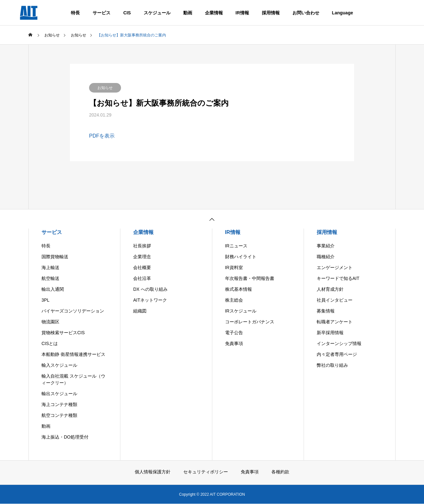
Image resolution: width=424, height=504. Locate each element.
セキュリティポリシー (206, 472)
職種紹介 (326, 257)
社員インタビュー (335, 300)
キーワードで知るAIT (338, 278)
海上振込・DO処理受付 (65, 437)
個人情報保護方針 (153, 472)
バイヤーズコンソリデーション (73, 311)
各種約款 (280, 472)
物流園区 (50, 322)
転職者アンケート (335, 322)
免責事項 (234, 343)
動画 (188, 13)
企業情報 (214, 13)
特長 (75, 13)
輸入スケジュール (59, 365)
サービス (102, 13)
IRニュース (236, 246)
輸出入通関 (53, 289)
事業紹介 (326, 246)
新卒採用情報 (330, 333)
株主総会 (234, 300)
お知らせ (105, 88)
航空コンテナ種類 (59, 415)
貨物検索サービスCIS (63, 333)
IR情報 (242, 13)
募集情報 (326, 311)
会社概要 (142, 267)
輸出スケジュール (59, 394)
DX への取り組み (150, 289)
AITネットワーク (150, 300)
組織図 (140, 311)
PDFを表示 (102, 136)
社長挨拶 (142, 246)
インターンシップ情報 (339, 343)
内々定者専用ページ (337, 354)
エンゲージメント (335, 267)
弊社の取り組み (332, 365)
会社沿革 (142, 278)
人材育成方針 (330, 289)
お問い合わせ (306, 13)
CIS (127, 13)
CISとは (50, 343)
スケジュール (157, 13)
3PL (45, 300)
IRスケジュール (241, 311)
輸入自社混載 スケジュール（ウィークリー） (73, 379)
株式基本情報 (238, 289)
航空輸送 (50, 278)
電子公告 (234, 333)
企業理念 (142, 257)
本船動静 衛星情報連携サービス (73, 354)
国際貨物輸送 (55, 257)
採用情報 (271, 13)
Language (343, 13)
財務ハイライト (241, 257)
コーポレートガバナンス (250, 322)
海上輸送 (50, 267)
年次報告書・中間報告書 (250, 278)
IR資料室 (234, 267)
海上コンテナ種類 (59, 404)
